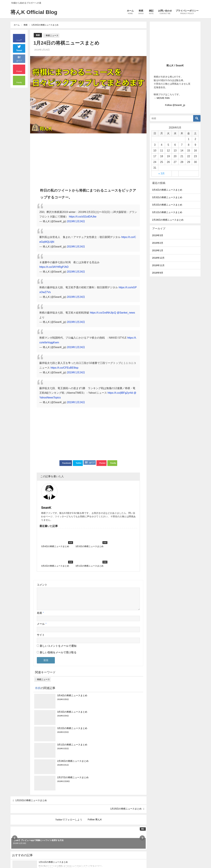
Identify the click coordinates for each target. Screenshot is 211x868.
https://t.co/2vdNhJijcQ (103, 313)
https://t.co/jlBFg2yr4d (120, 393)
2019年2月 (158, 243)
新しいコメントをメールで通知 (58, 616)
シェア (19, 40)
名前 (40, 583)
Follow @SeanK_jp (175, 105)
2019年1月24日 (76, 221)
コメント (42, 551)
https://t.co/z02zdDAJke (83, 217)
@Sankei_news (126, 313)
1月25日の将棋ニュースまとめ (123, 732)
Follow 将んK (95, 743)
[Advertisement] (88, 159)
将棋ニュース (52, 35)
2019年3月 (158, 235)
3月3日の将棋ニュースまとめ (167, 197)
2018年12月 (158, 258)
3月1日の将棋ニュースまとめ (167, 212)
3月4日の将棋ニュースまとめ (167, 190)
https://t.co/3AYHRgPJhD (54, 267)
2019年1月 (158, 250)
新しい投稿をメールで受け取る (58, 623)
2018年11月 (158, 265)
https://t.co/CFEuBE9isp (64, 368)
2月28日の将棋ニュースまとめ (168, 220)
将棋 (38, 35)
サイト (41, 605)
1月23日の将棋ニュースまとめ (34, 722)
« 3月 (162, 173)
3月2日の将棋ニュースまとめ (167, 205)
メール (42, 594)
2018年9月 (158, 273)
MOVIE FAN (163, 98)
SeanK (66, 488)
